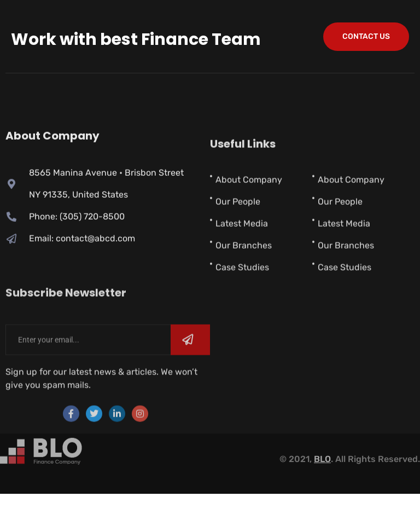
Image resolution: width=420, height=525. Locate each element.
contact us (366, 36)
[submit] (190, 363)
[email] (88, 363)
